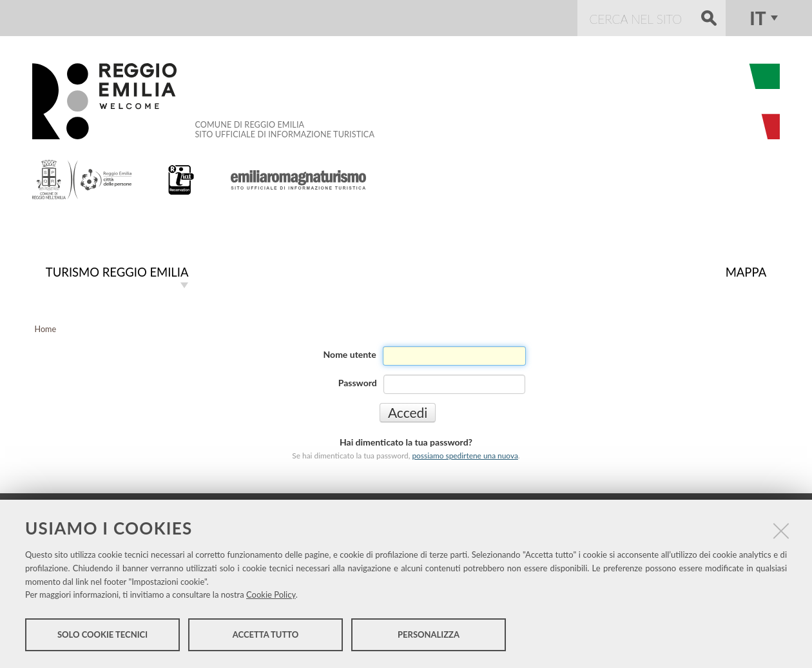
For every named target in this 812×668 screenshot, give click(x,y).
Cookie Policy (271, 594)
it (758, 18)
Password (358, 383)
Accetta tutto (266, 634)
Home (46, 329)
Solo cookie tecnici (102, 634)
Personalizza (429, 634)
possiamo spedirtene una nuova (465, 456)
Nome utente (350, 354)
